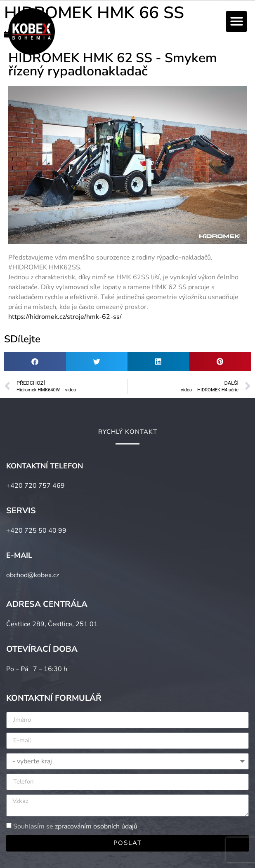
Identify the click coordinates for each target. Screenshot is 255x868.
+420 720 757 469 (35, 486)
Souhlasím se (75, 826)
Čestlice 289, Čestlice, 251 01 (52, 624)
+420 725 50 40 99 (36, 531)
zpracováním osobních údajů (96, 826)
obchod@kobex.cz (33, 575)
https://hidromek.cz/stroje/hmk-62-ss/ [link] (65, 317)
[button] (236, 21)
